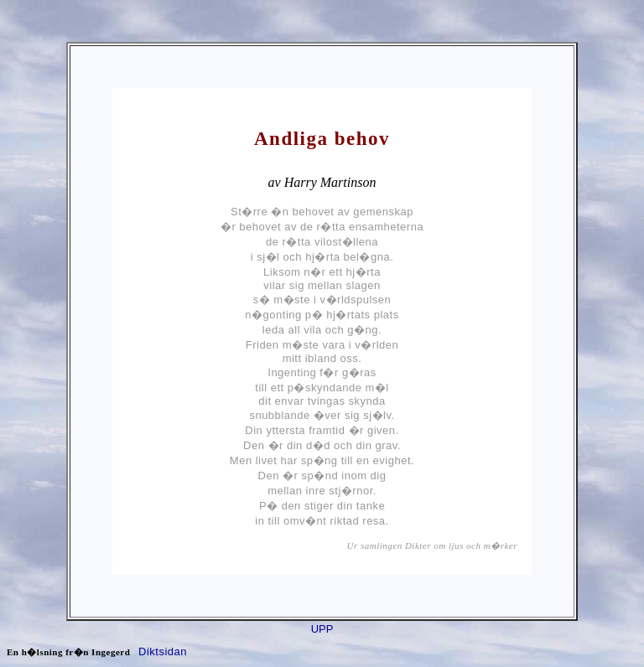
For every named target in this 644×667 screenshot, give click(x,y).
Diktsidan (163, 651)
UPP (322, 629)
